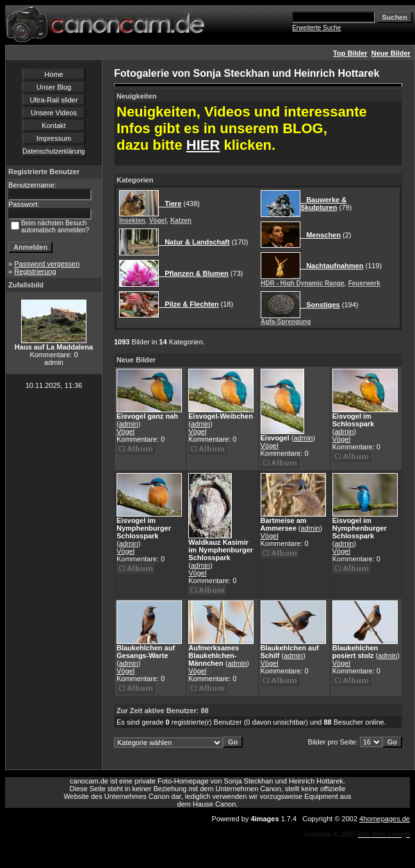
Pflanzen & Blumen (194, 273)
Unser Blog (54, 87)
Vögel (158, 221)
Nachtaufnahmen (332, 266)
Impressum (54, 138)
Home (53, 74)
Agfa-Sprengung (286, 322)
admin (129, 424)
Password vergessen (47, 264)
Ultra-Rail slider (53, 100)
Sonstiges (320, 305)
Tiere (170, 204)
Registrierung (35, 271)
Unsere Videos (54, 113)
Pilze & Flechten (189, 304)
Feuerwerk (364, 283)
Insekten (132, 221)
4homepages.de (385, 819)
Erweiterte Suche (316, 28)
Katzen (181, 221)
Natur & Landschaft (194, 242)
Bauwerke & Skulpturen (323, 204)
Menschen (321, 235)
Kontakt (53, 125)
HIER (203, 145)
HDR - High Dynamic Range (303, 283)
